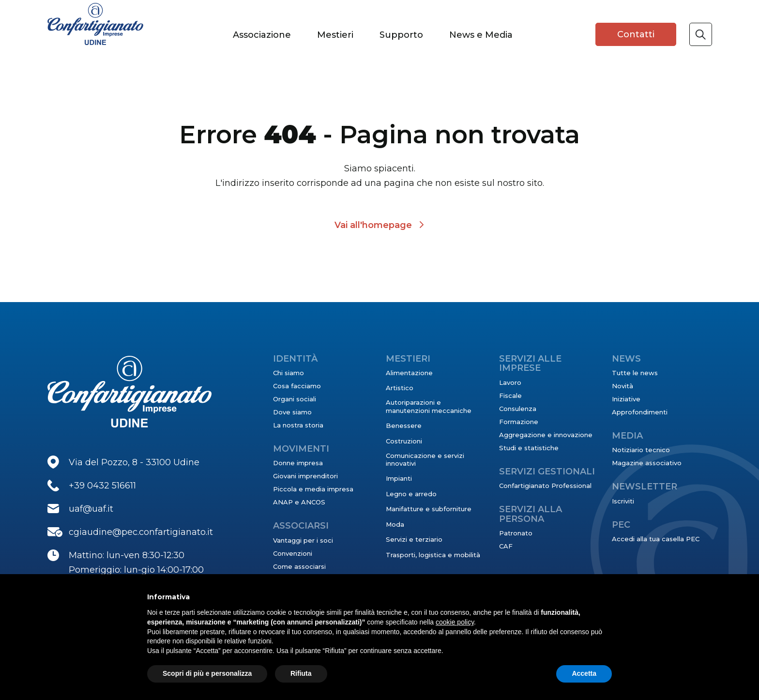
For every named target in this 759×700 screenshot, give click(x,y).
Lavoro (510, 382)
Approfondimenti (640, 412)
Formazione (519, 422)
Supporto (401, 35)
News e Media (481, 35)
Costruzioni (404, 441)
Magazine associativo (647, 463)
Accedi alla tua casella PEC (656, 539)
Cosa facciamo (297, 386)
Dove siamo (292, 412)
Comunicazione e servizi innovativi (425, 459)
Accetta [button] (584, 673)
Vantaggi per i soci (303, 540)
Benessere (404, 426)
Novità (622, 386)
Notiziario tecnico (641, 450)
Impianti (399, 478)
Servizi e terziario (414, 539)
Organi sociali (295, 399)
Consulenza (518, 409)
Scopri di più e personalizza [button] (207, 673)
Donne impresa (298, 463)
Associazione (262, 35)
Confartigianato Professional (545, 486)
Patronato (516, 533)
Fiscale (510, 396)
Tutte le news (635, 373)
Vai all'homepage (373, 225)
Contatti (636, 34)
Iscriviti (623, 501)
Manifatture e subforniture (429, 509)
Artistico (400, 388)
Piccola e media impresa (313, 489)
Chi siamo (288, 373)
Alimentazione (409, 373)
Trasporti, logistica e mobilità (433, 555)
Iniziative (626, 399)
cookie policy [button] (455, 622)
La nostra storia (298, 425)
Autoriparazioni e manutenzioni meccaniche (429, 406)
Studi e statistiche (529, 448)
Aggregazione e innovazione (546, 435)
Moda (395, 524)
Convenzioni (293, 553)
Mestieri (335, 35)
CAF (506, 546)
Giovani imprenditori (305, 476)
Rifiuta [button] (301, 673)
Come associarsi (299, 566)
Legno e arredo (411, 494)
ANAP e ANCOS (299, 502)
